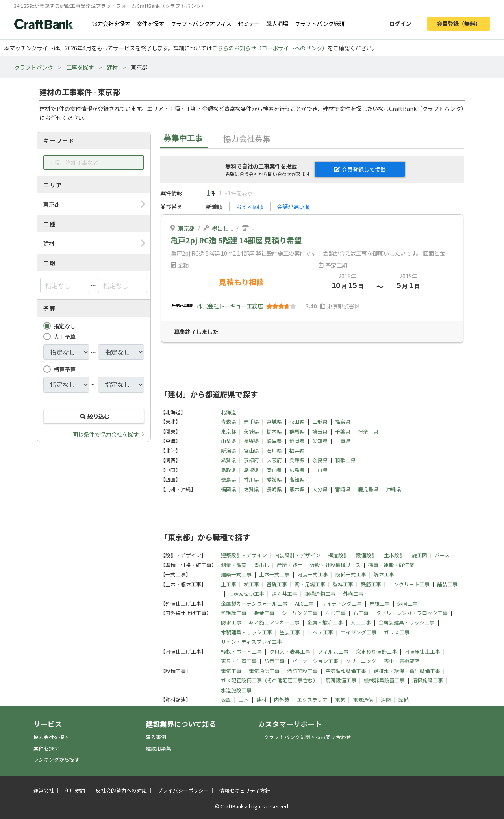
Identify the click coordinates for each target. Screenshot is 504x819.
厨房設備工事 (341, 680)
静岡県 (297, 441)
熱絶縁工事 (234, 613)
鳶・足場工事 (310, 584)
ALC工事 (304, 603)
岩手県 (251, 422)
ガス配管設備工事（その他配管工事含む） (270, 680)
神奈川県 (368, 431)
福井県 (297, 451)
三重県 (343, 441)
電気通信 (363, 699)
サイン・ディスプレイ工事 (251, 642)
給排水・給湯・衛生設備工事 (407, 671)
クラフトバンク (34, 67)
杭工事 (251, 584)
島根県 (251, 470)
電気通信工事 (264, 671)
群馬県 (297, 431)
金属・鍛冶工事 (325, 622)
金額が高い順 (293, 207)
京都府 (251, 460)
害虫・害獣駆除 (402, 661)
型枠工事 (343, 584)
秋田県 (297, 422)
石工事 (361, 613)
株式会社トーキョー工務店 (230, 306)
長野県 (251, 441)
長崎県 (274, 489)
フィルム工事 (333, 651)
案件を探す (150, 23)
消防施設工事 (302, 671)
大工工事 (361, 622)
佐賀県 (251, 489)
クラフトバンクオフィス (201, 23)
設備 (404, 699)
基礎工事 (277, 584)
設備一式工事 (351, 574)
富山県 (251, 451)
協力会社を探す (111, 23)
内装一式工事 (313, 574)
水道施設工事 (236, 690)
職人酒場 (277, 23)
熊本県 (297, 489)
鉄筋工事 (371, 584)
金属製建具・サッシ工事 (407, 622)
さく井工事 (284, 594)
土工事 (229, 584)
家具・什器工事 (239, 661)
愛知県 (320, 441)
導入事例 (156, 737)
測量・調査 (234, 565)
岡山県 (274, 470)
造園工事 (408, 603)
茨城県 (251, 431)
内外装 (282, 699)
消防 (386, 699)
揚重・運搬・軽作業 (391, 565)
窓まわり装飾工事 (376, 651)
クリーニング (361, 661)
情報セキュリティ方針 (245, 790)
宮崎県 (343, 489)
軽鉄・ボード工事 (241, 651)
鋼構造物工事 (320, 594)
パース (442, 555)
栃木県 (274, 431)
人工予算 (65, 336)
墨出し (220, 228)
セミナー (249, 23)
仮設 (226, 699)
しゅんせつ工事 (246, 594)
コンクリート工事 (409, 584)
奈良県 (320, 460)
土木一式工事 (274, 574)
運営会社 (44, 790)
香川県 (251, 479)
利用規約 (75, 790)
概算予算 (65, 369)
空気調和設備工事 (346, 671)
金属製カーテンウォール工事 (254, 603)
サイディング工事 (342, 603)
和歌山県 (345, 460)
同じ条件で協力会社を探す (106, 434)
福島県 (343, 422)
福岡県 (229, 489)
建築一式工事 (236, 574)
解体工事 (384, 574)
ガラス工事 (397, 632)
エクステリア (312, 699)
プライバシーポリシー (183, 790)
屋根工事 (380, 603)
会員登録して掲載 (360, 169)
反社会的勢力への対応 (121, 790)
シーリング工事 (300, 613)
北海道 (229, 412)
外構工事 (353, 594)
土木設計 (394, 555)
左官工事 (335, 613)
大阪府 (274, 460)
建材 (112, 67)
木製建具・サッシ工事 (246, 632)
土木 (244, 699)
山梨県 (229, 441)
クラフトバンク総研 (320, 23)
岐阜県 (274, 441)
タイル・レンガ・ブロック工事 (412, 613)
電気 (340, 699)
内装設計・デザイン (297, 555)
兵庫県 (297, 460)
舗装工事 (447, 584)
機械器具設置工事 (384, 680)
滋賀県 (229, 460)
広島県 (297, 470)
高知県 (297, 479)
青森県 (229, 422)
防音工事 (274, 661)
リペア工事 (320, 632)
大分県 (320, 489)
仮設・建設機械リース (335, 565)
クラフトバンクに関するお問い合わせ (308, 737)
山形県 (320, 422)
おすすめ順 (250, 207)
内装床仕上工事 (422, 651)
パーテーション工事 (315, 661)
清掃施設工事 (428, 680)
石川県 (274, 451)
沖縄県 (394, 489)
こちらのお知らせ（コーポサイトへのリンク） (270, 48)
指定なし (65, 326)
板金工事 (264, 613)
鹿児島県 (368, 489)
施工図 (420, 555)
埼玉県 (320, 431)
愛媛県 (274, 479)
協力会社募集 (247, 138)
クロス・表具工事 (290, 651)
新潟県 (229, 451)
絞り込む (94, 416)
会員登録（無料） (459, 23)
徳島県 (229, 479)
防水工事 (231, 622)
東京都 (186, 228)
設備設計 (366, 555)
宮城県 (274, 422)
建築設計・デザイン (244, 555)
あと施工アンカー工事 (274, 622)
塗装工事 (290, 632)
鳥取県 (229, 470)
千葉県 (343, 431)
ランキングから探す (57, 759)
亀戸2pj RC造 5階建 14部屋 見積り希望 (236, 240)
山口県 (320, 470)
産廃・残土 (290, 565)
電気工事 (231, 671)
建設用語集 (158, 748)
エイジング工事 (359, 632)
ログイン (400, 23)
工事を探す (80, 67)
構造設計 (338, 555)
